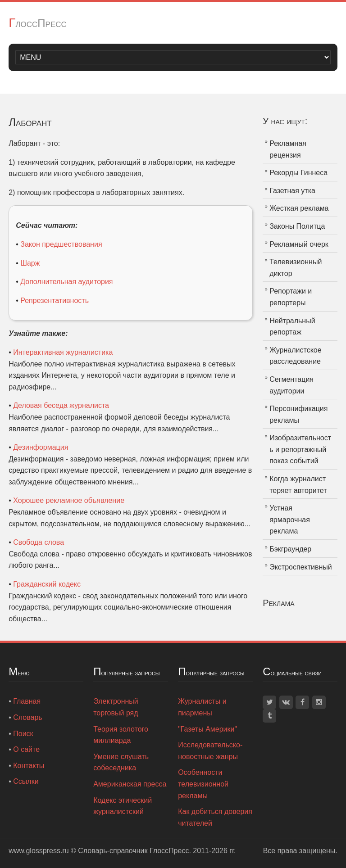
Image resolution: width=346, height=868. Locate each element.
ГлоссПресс (38, 23)
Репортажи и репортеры (291, 297)
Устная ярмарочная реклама (290, 520)
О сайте (26, 749)
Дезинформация (41, 447)
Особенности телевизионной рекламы (203, 784)
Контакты (29, 766)
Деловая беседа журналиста (61, 405)
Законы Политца (297, 226)
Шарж (30, 263)
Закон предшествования (61, 244)
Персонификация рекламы (298, 414)
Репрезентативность (55, 301)
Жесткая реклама (299, 208)
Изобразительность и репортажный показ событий (300, 449)
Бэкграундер (290, 549)
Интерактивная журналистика (63, 352)
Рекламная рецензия (288, 149)
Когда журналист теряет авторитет (298, 485)
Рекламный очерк (299, 244)
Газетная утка (292, 191)
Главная (27, 701)
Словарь (27, 717)
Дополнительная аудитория (66, 282)
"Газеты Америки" (207, 729)
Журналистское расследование (295, 356)
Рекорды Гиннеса (298, 173)
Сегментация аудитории (291, 385)
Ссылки (26, 781)
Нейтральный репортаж (292, 327)
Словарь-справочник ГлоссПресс (133, 851)
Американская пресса (130, 784)
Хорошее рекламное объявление (69, 500)
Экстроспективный (301, 567)
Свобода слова (39, 542)
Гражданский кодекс (47, 584)
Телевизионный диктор (296, 268)
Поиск (23, 734)
